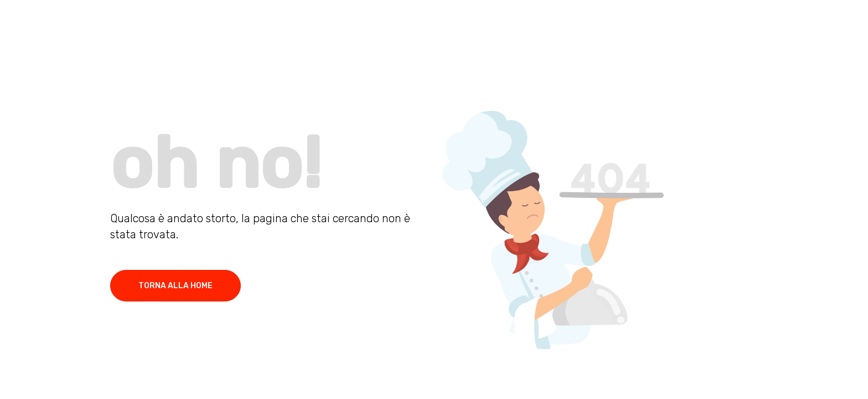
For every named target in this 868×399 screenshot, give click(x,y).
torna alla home (175, 286)
